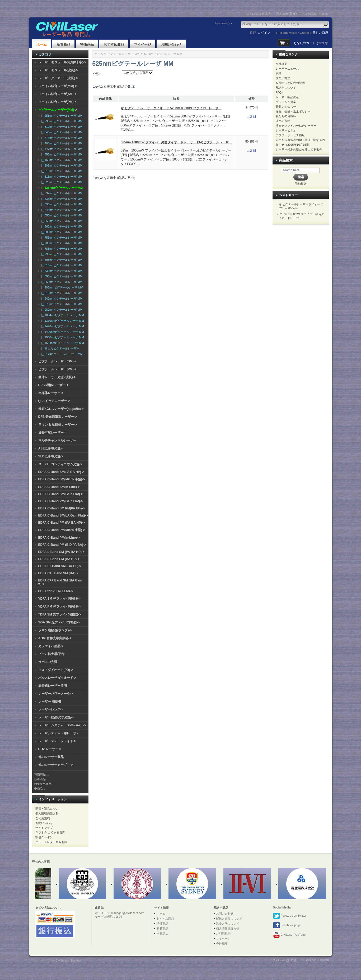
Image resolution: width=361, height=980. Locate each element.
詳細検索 (301, 184)
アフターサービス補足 (290, 135)
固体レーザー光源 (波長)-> (57, 377)
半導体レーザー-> (51, 393)
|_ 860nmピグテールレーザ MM (61, 282)
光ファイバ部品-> (51, 646)
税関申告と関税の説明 (290, 83)
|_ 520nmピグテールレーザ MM (61, 182)
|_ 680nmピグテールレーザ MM (61, 232)
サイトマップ (44, 828)
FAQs (279, 92)
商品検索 (286, 160)
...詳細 (252, 116)
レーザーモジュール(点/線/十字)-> (62, 62)
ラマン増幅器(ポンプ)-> (55, 630)
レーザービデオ (286, 130)
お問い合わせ (171, 44)
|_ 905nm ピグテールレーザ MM (62, 287)
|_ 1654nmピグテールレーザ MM (62, 343)
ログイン (264, 33)
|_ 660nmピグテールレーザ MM (61, 226)
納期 (279, 73)
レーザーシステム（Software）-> (62, 725)
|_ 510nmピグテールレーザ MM (61, 171)
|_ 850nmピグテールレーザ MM (61, 276)
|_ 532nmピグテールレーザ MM (61, 193)
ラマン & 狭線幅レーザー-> (58, 425)
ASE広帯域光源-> (51, 448)
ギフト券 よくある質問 (50, 832)
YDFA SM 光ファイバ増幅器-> (60, 599)
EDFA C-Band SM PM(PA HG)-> (62, 508)
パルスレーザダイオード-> (57, 678)
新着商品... (41, 779)
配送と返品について (48, 809)
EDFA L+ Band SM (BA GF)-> (60, 566)
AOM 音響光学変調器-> (55, 638)
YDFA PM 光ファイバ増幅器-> (60, 607)
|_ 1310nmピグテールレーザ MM (62, 321)
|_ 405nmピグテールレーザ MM (61, 143)
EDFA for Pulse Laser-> (56, 591)
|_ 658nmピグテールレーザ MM (61, 221)
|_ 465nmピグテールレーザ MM (61, 160)
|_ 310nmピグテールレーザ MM (61, 127)
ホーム (42, 44)
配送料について (286, 88)
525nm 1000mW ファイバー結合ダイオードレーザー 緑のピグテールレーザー (176, 142)
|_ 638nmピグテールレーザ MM (61, 204)
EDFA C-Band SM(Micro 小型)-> (62, 479)
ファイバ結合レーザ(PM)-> (57, 102)
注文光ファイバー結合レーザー (296, 126)
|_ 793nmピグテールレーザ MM (61, 254)
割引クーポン (44, 837)
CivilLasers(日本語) (259, 14)
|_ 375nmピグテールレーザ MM (61, 138)
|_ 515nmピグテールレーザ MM (61, 177)
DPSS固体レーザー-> (54, 385)
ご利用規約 (43, 818)
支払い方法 (283, 78)
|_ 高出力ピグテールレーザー (60, 348)
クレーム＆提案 (286, 102)
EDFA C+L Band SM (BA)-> (58, 573)
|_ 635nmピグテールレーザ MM (61, 199)
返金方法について (228, 924)
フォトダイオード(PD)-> (56, 670)
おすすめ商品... (44, 784)
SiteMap (76, 960)
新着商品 (63, 44)
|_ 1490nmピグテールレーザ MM (62, 332)
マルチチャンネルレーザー (57, 441)
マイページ (142, 44)
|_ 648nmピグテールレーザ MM (61, 210)
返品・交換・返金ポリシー (293, 111)
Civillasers (62, 960)
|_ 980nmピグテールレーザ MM (61, 310)
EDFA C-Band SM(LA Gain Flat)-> (63, 515)
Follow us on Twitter (290, 916)
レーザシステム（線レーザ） (59, 733)
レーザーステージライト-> (57, 741)
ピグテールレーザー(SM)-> (57, 361)
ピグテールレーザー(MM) (124, 54)
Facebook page (287, 925)
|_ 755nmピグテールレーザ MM (61, 238)
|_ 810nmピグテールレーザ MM (61, 265)
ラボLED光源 (48, 662)
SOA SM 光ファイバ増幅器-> (59, 622)
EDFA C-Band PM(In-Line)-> (59, 538)
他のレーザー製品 (51, 757)
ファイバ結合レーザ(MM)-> (58, 86)
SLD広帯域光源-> (51, 456)
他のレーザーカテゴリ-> (56, 765)
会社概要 (282, 64)
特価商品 (87, 44)
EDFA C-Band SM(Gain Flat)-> (61, 494)
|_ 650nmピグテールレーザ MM (61, 215)
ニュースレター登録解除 (51, 842)
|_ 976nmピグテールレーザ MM (61, 304)
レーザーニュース (287, 69)
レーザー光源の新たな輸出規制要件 (299, 149)
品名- (176, 98)
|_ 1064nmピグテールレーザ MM (62, 315)
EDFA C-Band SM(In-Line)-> (59, 487)
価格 (251, 98)
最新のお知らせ (286, 107)
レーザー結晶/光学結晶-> (56, 717)
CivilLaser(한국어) (317, 14)
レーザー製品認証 (287, 97)
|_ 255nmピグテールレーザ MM (61, 116)
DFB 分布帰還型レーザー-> (58, 417)
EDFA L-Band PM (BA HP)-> (59, 559)
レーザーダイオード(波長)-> (58, 78)
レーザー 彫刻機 (50, 702)
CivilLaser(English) (288, 13)
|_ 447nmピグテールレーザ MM (61, 149)
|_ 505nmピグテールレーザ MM (61, 165)
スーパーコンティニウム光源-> (60, 464)
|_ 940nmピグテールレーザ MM (61, 299)
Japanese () (222, 23)
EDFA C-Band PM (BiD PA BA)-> (62, 545)
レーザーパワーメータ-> (56, 694)
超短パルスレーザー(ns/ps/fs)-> (61, 409)
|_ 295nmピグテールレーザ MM (61, 121)
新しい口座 (320, 33)
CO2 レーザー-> (50, 749)
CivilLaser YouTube (289, 935)
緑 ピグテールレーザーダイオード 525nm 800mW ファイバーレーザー (171, 108)
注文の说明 (283, 121)
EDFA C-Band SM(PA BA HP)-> (61, 472)
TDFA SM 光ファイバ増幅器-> (60, 614)
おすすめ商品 (114, 44)
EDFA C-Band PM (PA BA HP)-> (62, 523)
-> (58, 110)
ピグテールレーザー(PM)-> (57, 369)
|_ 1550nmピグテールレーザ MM (62, 337)
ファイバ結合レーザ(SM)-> (57, 94)
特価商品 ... (41, 774)
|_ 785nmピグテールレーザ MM (61, 249)
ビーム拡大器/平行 (51, 654)
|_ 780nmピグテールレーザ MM (61, 243)
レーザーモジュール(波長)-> (58, 70)
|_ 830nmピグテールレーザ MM (61, 271)
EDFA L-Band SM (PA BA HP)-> (61, 552)
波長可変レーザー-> (52, 433)
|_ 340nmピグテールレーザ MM (61, 132)
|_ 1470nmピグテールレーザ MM (62, 326)
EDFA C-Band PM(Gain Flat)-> (61, 501)
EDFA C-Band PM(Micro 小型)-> (62, 530)
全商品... (40, 789)
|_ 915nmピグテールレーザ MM (61, 293)
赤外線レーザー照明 (53, 686)
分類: (97, 74)
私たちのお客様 (286, 116)
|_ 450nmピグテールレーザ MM (61, 154)
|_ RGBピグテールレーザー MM (61, 354)
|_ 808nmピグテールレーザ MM (61, 260)
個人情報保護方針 (47, 813)
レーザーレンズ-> (51, 709)
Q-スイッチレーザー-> (54, 401)
